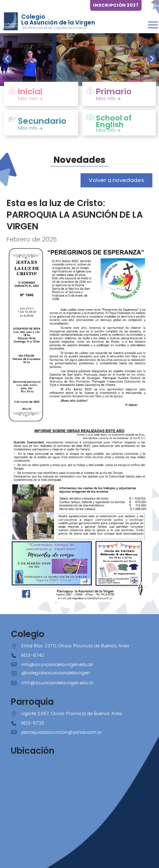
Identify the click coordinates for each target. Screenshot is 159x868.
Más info (30, 98)
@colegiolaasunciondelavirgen (56, 673)
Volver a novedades (116, 180)
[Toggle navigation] (153, 25)
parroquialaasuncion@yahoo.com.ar (61, 732)
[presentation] (7, 59)
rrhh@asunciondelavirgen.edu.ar (57, 683)
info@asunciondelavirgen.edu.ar (57, 664)
